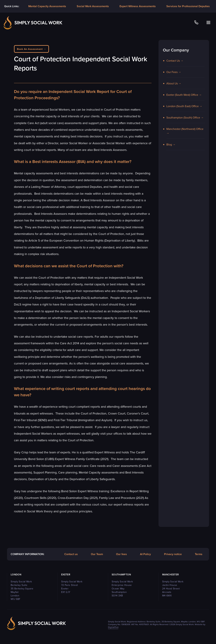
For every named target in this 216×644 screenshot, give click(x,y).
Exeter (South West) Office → (184, 95)
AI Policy (145, 554)
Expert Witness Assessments (138, 6)
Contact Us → (175, 61)
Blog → (171, 144)
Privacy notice (173, 554)
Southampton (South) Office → (185, 117)
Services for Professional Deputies (188, 6)
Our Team (97, 554)
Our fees (121, 554)
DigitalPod (113, 627)
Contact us (71, 554)
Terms (199, 554)
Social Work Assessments (93, 6)
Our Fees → (174, 72)
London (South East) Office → (184, 106)
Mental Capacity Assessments (47, 6)
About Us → (174, 83)
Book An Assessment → (31, 49)
